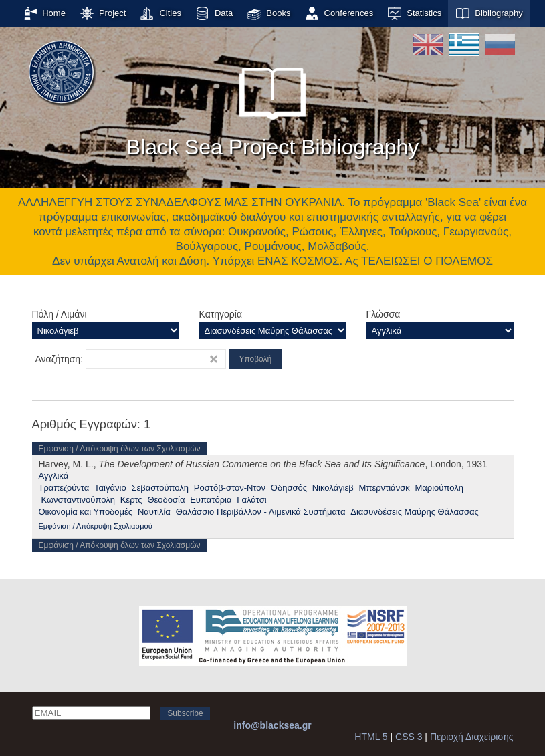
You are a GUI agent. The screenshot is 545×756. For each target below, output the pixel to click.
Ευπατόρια (211, 500)
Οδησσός (289, 488)
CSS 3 (409, 737)
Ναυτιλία (154, 512)
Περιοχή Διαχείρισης (472, 737)
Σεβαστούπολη (160, 488)
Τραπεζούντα (64, 488)
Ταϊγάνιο (110, 488)
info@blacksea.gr (272, 725)
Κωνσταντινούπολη (78, 500)
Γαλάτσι (251, 500)
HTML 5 (371, 737)
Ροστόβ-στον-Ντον (230, 488)
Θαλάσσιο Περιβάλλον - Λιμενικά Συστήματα (261, 512)
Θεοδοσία (166, 500)
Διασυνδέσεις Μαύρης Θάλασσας (415, 512)
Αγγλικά (54, 476)
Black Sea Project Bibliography (273, 106)
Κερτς (131, 500)
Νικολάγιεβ (333, 488)
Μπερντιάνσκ (385, 488)
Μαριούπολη (439, 488)
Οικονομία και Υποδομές (86, 512)
